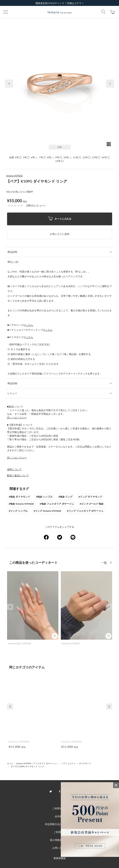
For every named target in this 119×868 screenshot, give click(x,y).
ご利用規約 (60, 832)
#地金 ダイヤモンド (20, 497)
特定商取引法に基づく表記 (60, 824)
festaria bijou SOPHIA (20, 643)
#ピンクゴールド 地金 (92, 504)
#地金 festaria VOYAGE (21, 504)
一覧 (104, 563)
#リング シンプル (18, 511)
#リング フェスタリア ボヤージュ (85, 511)
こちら (29, 325)
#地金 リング (65, 497)
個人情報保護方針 (60, 840)
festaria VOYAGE (15, 176)
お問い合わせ (60, 848)
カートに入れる (60, 219)
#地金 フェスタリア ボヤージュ (57, 504)
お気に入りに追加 (60, 234)
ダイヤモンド (85, 763)
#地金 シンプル (44, 497)
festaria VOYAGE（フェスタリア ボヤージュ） (37, 763)
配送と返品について (18, 475)
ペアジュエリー (68, 763)
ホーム (10, 763)
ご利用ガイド (60, 808)
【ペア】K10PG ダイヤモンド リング (27, 766)
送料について (14, 469)
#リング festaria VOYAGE (47, 511)
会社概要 (60, 816)
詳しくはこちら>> (17, 418)
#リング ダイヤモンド (90, 497)
